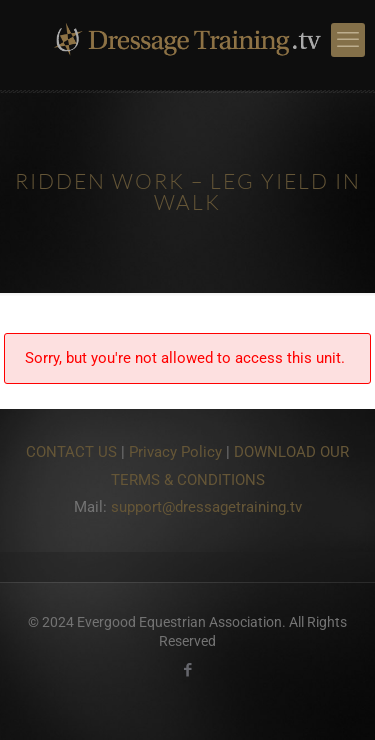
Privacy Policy (175, 452)
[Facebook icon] (187, 670)
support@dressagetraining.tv (206, 507)
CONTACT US (71, 452)
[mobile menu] (348, 40)
